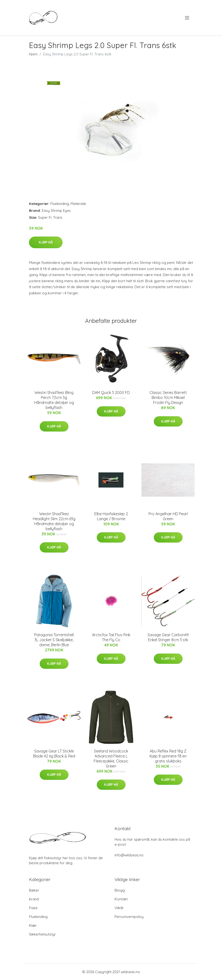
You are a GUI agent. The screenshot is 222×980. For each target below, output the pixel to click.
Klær (33, 925)
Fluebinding (60, 204)
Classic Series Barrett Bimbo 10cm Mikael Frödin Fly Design (168, 398)
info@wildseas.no (129, 855)
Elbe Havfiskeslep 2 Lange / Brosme (111, 516)
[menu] (187, 18)
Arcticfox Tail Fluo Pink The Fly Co (111, 637)
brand (34, 899)
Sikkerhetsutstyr (42, 934)
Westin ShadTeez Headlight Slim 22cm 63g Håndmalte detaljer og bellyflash (54, 521)
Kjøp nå (46, 242)
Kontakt (121, 899)
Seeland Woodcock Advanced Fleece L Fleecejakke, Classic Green (111, 759)
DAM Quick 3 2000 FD (111, 393)
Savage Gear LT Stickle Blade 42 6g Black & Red (54, 754)
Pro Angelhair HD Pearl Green (168, 516)
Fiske (33, 908)
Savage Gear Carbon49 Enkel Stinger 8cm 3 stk (168, 637)
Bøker (34, 890)
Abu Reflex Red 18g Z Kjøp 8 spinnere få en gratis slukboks (168, 756)
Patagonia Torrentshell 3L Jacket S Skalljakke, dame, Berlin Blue (54, 640)
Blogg (120, 890)
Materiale (78, 204)
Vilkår (119, 908)
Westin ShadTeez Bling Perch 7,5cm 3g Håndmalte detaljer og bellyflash (54, 400)
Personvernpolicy (129, 917)
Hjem (33, 54)
